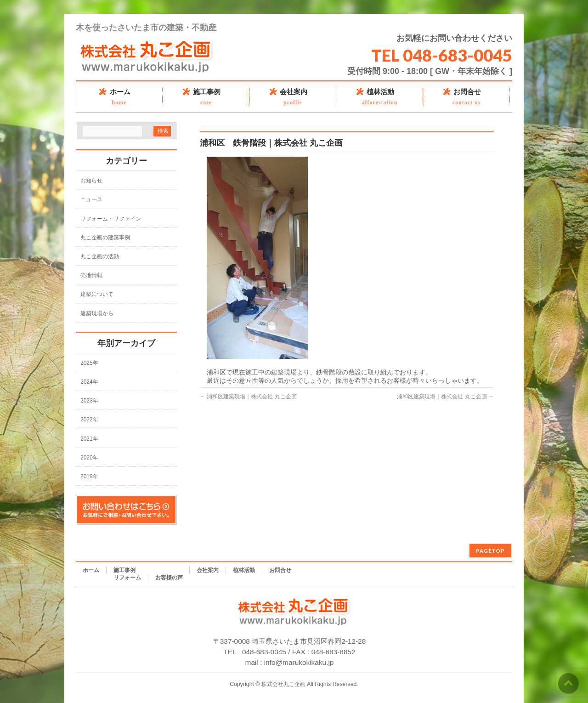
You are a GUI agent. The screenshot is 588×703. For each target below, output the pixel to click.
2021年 (89, 439)
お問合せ (280, 570)
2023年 (89, 401)
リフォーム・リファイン (111, 219)
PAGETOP (490, 551)
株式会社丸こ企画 (283, 684)
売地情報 (91, 275)
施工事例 (124, 570)
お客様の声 (169, 578)
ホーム (91, 570)
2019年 (89, 476)
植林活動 (244, 570)
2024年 (89, 382)
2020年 (89, 458)
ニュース (91, 199)
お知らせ (91, 181)
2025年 (89, 363)
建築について (97, 294)
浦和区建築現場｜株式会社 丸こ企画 (248, 397)
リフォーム (127, 578)
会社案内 (208, 570)
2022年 (89, 420)
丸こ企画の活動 (100, 256)
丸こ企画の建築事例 (105, 238)
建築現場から (97, 313)
